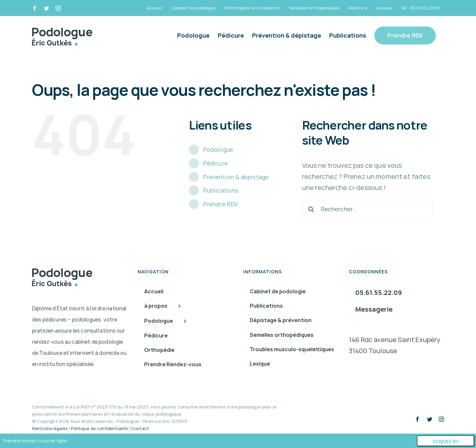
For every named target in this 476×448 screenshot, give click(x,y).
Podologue (218, 149)
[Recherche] (311, 209)
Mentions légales (50, 428)
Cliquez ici (446, 441)
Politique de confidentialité (99, 428)
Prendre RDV (221, 204)
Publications (221, 190)
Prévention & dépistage (236, 177)
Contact (140, 428)
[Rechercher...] (367, 209)
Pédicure (215, 163)
